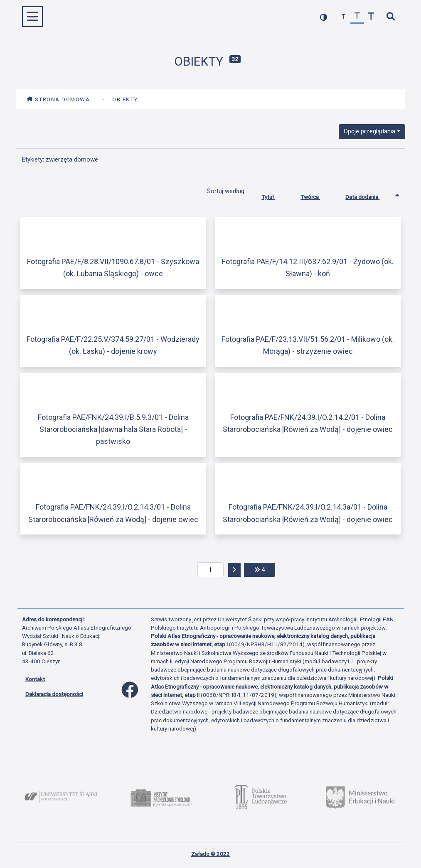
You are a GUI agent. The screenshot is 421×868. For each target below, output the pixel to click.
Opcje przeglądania (369, 131)
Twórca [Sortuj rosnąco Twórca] (316, 195)
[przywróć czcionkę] (357, 17)
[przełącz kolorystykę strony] (324, 17)
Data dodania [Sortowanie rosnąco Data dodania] (369, 195)
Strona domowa (58, 99)
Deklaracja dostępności (54, 694)
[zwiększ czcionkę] (371, 17)
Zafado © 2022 (210, 854)
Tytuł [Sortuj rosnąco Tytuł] (275, 195)
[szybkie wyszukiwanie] (391, 17)
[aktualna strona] (210, 570)
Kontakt (35, 679)
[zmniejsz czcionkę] (343, 17)
